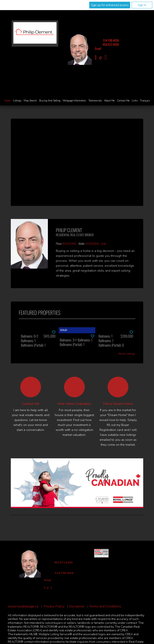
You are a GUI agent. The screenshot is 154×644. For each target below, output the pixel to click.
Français (145, 101)
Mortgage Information (74, 101)
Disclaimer (77, 607)
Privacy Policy (54, 607)
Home (7, 101)
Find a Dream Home (118, 404)
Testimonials (95, 101)
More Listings (127, 354)
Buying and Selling (50, 101)
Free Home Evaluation (74, 404)
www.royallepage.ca (23, 607)
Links (135, 101)
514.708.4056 (111, 40)
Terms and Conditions (105, 607)
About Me (109, 101)
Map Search (30, 101)
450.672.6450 (111, 44)
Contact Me (123, 101)
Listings (17, 101)
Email (98, 48)
